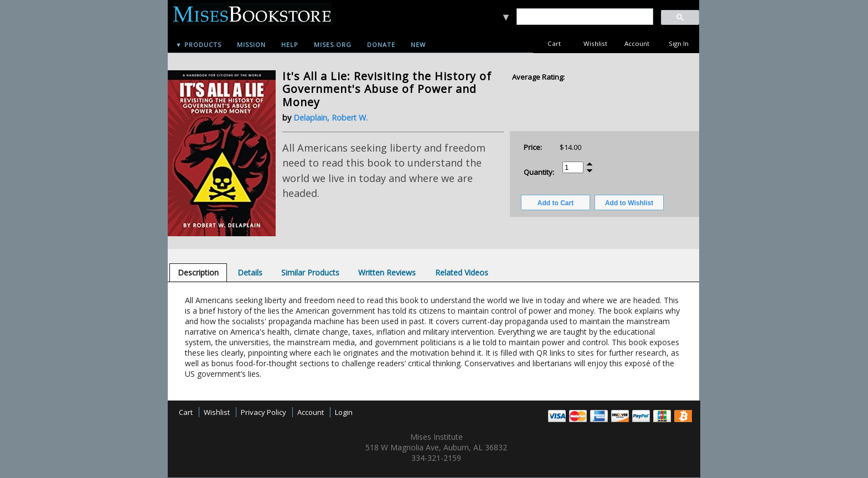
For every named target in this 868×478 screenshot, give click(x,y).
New (418, 45)
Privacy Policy (263, 412)
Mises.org (333, 45)
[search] (584, 17)
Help (290, 45)
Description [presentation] (198, 272)
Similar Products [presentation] (310, 272)
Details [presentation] (250, 272)
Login (344, 412)
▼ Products (198, 45)
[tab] (198, 272)
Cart (554, 43)
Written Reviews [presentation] (387, 272)
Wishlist (595, 43)
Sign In (679, 43)
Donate (381, 45)
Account (637, 43)
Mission (251, 45)
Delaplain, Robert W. (330, 118)
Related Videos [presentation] (462, 272)
